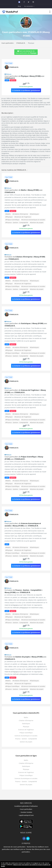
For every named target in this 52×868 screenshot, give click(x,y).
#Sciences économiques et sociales (33, 220)
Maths (26, 717)
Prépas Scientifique (26, 733)
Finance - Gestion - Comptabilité (26, 739)
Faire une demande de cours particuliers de (26, 52)
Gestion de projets (26, 742)
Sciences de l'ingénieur (26, 730)
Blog (19, 6)
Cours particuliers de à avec (25, 77)
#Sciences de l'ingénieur (23, 217)
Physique (26, 727)
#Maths (8, 214)
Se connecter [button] (29, 6)
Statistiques (26, 724)
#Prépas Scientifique (12, 220)
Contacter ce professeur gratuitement (26, 90)
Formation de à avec (23, 591)
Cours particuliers (8, 43)
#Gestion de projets (37, 223)
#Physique (9, 217)
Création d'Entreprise (26, 720)
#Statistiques (34, 214)
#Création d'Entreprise (20, 214)
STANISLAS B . (21, 43)
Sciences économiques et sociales (26, 736)
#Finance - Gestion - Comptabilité (17, 223)
